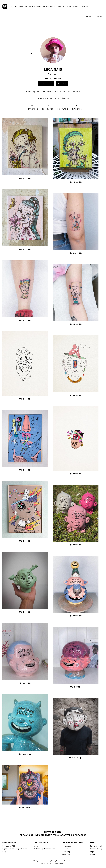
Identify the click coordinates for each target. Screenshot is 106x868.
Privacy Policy (96, 849)
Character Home (33, 6)
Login (89, 16)
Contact (93, 854)
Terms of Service (97, 846)
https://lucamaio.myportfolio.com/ (53, 98)
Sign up (99, 16)
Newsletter (66, 854)
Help (4, 852)
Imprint (93, 852)
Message (62, 84)
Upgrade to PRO (9, 846)
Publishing (73, 6)
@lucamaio (53, 74)
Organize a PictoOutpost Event (15, 849)
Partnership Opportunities (44, 849)
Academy (61, 6)
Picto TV (84, 6)
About (36, 846)
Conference (49, 6)
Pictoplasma (17, 6)
